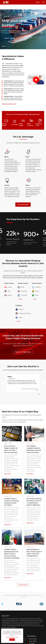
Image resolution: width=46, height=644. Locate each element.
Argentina (36, 287)
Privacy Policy (26, 623)
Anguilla (20, 309)
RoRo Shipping (33, 608)
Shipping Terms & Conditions (23, 627)
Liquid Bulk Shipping (34, 613)
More (20, 299)
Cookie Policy (35, 623)
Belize (21, 287)
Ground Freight (33, 601)
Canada (8, 287)
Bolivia (35, 291)
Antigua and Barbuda (23, 313)
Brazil (35, 295)
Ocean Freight (33, 603)
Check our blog (23, 557)
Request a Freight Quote (23, 352)
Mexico (8, 295)
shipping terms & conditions (9, 634)
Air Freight (32, 606)
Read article (8, 446)
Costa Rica (22, 291)
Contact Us (19, 602)
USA (7, 291)
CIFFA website (28, 633)
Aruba (19, 317)
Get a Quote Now (23, 205)
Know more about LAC (10, 104)
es (39, 2)
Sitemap (18, 623)
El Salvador (22, 295)
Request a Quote (7, 602)
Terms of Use (11, 623)
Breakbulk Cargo (33, 610)
